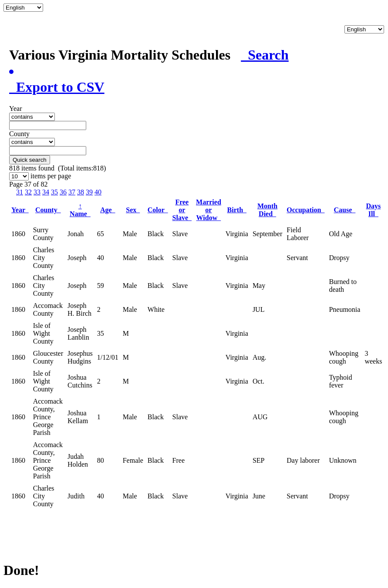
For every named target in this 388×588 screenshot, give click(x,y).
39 (89, 192)
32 (28, 192)
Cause (345, 210)
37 (72, 192)
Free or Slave (182, 210)
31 (20, 192)
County (48, 210)
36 (63, 192)
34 (46, 192)
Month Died (267, 210)
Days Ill (374, 210)
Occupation (305, 210)
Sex (133, 210)
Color (158, 210)
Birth (237, 210)
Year (20, 210)
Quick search (30, 160)
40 (98, 192)
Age (108, 210)
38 (81, 192)
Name (80, 210)
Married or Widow (209, 210)
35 (54, 192)
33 (37, 192)
